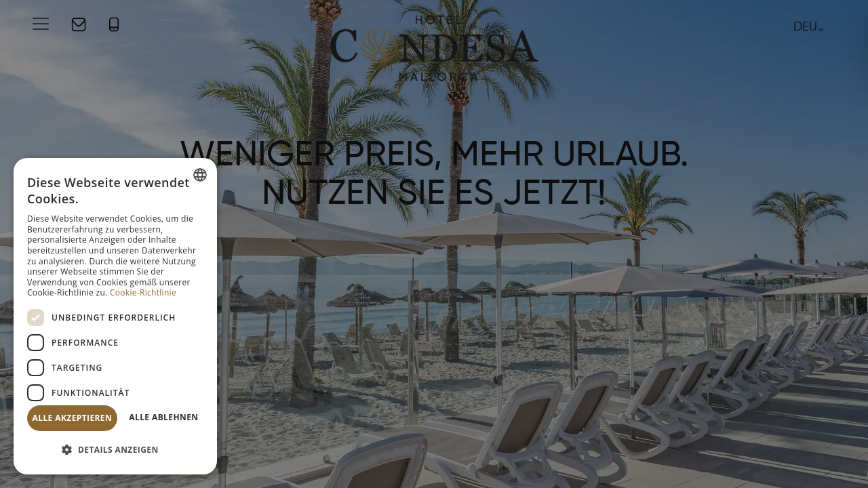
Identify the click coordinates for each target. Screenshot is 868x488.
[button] (115, 450)
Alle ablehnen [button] (163, 417)
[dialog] (115, 316)
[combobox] (200, 175)
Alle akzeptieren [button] (73, 418)
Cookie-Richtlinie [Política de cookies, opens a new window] (143, 292)
